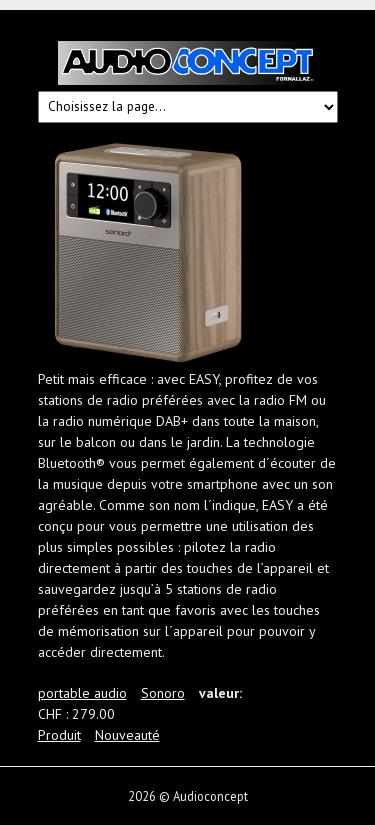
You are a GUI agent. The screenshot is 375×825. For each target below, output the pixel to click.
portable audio (82, 693)
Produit (59, 735)
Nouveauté (127, 735)
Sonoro (163, 693)
